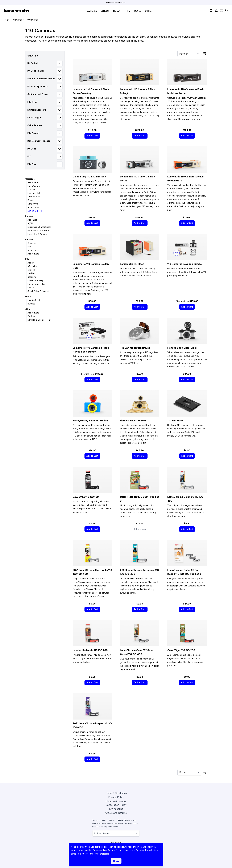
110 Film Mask (175, 421)
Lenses (105, 11)
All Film (31, 263)
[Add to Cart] (92, 136)
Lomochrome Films (36, 284)
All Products (33, 254)
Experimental (34, 193)
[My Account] (216, 11)
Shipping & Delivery (116, 801)
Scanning (32, 277)
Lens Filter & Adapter (38, 234)
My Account (116, 809)
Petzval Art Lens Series (39, 231)
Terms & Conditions (116, 793)
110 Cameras (34, 197)
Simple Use (33, 204)
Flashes (31, 316)
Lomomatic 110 (35, 211)
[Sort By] (189, 54)
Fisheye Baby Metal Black (182, 348)
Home (7, 20)
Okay (116, 861)
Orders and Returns (116, 813)
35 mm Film (33, 266)
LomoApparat (34, 186)
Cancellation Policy (116, 805)
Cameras (92, 11)
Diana (30, 200)
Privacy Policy (116, 797)
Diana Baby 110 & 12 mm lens (89, 177)
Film (128, 11)
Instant (117, 11)
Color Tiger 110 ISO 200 (181, 650)
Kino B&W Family (35, 281)
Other (149, 11)
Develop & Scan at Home (40, 320)
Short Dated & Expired (38, 291)
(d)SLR (31, 223)
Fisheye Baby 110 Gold (133, 421)
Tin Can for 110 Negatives (135, 348)
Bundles (31, 304)
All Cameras (33, 182)
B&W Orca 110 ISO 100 (86, 497)
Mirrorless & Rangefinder (39, 227)
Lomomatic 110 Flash (132, 264)
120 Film (31, 270)
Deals (138, 11)
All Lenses (32, 220)
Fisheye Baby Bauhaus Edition (90, 421)
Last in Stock (34, 300)
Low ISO (31, 288)
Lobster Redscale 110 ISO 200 (90, 650)
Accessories (33, 207)
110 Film (31, 273)
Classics (31, 190)
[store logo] (17, 11)
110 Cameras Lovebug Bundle (185, 264)
